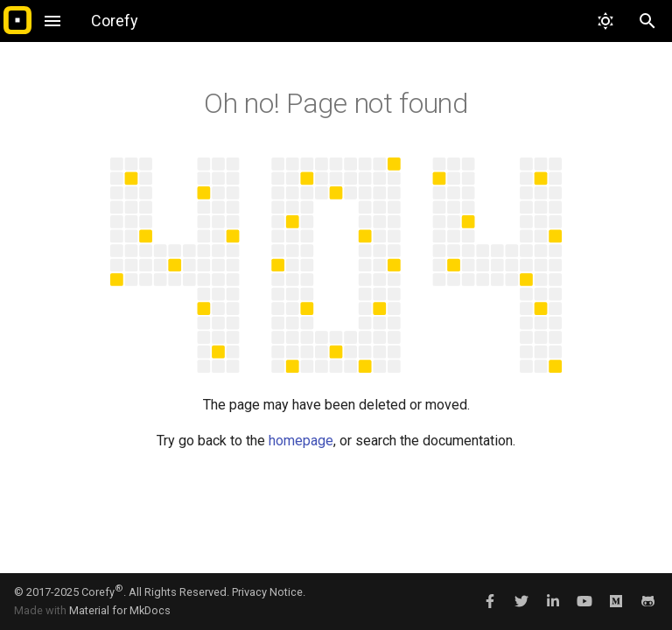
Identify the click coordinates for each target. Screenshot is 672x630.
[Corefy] (17, 21)
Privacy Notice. (269, 592)
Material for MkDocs (120, 610)
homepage (301, 441)
